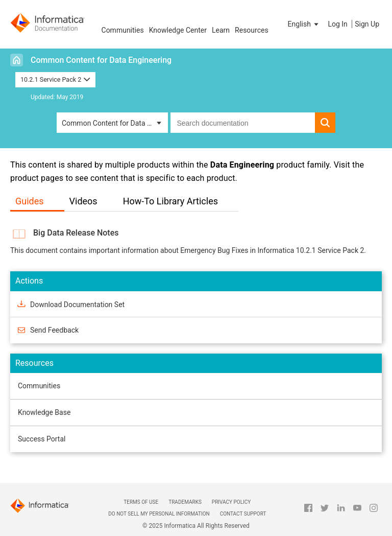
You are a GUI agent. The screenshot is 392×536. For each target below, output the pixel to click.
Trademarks (185, 502)
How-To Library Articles (170, 201)
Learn (221, 30)
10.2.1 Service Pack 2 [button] (55, 79)
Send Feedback (54, 330)
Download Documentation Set (77, 304)
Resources (252, 30)
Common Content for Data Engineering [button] (115, 123)
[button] (304, 24)
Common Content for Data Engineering (101, 60)
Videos (83, 201)
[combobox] (243, 123)
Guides (30, 201)
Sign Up (367, 24)
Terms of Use (141, 502)
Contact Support (243, 514)
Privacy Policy (231, 502)
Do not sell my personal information (159, 514)
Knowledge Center (178, 30)
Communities (123, 30)
